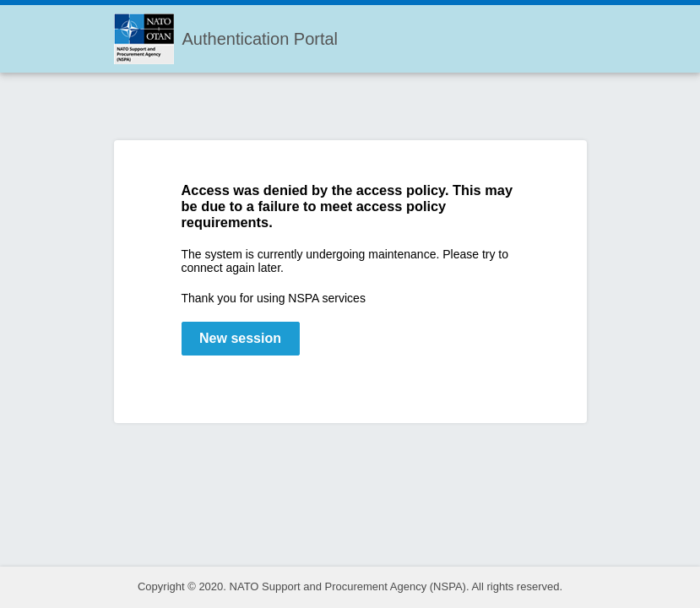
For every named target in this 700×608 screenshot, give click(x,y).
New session (240, 338)
